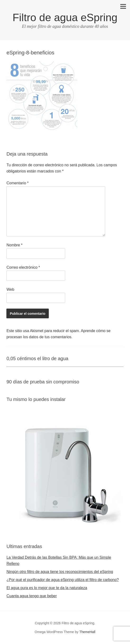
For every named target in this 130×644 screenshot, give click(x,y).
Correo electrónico (23, 267)
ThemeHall (87, 632)
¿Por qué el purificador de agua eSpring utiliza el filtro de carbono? (63, 580)
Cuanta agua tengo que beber (32, 596)
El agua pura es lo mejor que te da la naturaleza (47, 588)
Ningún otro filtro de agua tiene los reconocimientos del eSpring (60, 572)
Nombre (14, 245)
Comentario (17, 183)
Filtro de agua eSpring (65, 17)
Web (10, 289)
